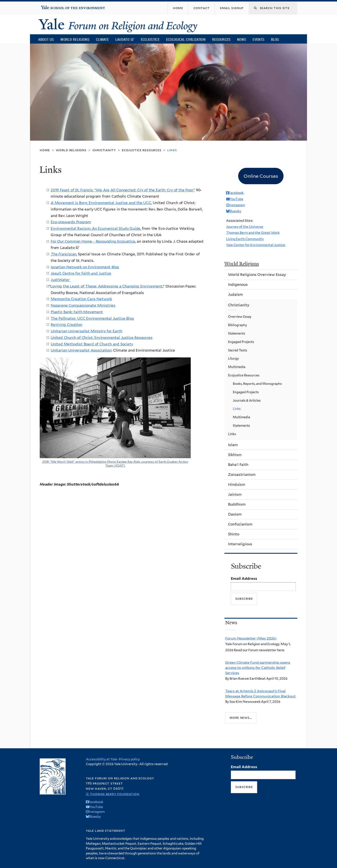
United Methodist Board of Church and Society (92, 344)
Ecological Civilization (186, 39)
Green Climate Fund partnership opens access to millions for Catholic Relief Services (258, 668)
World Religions (75, 39)
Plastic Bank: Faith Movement (77, 312)
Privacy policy (129, 759)
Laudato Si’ (125, 39)
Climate (102, 39)
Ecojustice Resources (142, 150)
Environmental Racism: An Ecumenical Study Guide (95, 228)
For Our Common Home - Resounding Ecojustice (93, 241)
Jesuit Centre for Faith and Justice (81, 273)
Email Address (244, 579)
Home (45, 150)
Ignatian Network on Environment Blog (85, 267)
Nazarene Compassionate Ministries (83, 305)
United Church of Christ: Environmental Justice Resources (102, 338)
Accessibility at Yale (101, 759)
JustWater (61, 280)
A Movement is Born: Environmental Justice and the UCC (101, 203)
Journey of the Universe (245, 227)
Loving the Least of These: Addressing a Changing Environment (106, 286)
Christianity (104, 150)
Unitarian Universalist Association (81, 350)
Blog (275, 39)
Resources (221, 39)
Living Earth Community (245, 239)
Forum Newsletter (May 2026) (251, 638)
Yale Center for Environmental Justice (256, 245)
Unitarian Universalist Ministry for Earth (86, 331)
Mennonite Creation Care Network (81, 299)
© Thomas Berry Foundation (113, 794)
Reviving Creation (66, 325)
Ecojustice (150, 39)
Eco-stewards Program (71, 222)
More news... (241, 718)
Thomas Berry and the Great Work (253, 233)
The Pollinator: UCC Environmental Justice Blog (92, 318)
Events (258, 39)
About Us (46, 39)
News (242, 39)
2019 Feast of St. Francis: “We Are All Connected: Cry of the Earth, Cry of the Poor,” (123, 190)
